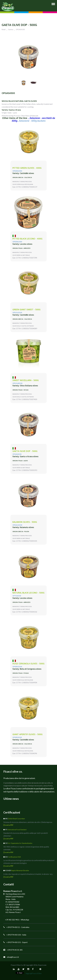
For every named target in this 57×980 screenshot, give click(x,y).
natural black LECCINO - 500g (28, 593)
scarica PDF (8, 825)
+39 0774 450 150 (14, 935)
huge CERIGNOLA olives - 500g (28, 664)
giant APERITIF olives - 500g (27, 734)
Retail (4, 29)
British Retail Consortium (17, 819)
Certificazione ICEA (15, 857)
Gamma (11, 29)
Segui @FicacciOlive (34, 973)
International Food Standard (17, 830)
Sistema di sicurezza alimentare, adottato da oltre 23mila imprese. (28, 822)
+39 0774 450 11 (13, 927)
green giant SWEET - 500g (26, 310)
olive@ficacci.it (13, 957)
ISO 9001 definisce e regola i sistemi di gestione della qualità (26, 847)
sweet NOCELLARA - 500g (26, 380)
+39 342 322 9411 (12, 920)
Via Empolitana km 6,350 (15, 894)
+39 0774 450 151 (14, 942)
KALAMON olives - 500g (25, 522)
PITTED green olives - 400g (27, 168)
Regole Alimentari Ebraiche (20, 871)
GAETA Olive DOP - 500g (25, 451)
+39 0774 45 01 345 (15, 950)
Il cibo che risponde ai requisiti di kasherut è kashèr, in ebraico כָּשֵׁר (28, 874)
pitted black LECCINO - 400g (27, 239)
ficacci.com (42, 965)
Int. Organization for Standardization (20, 843)
